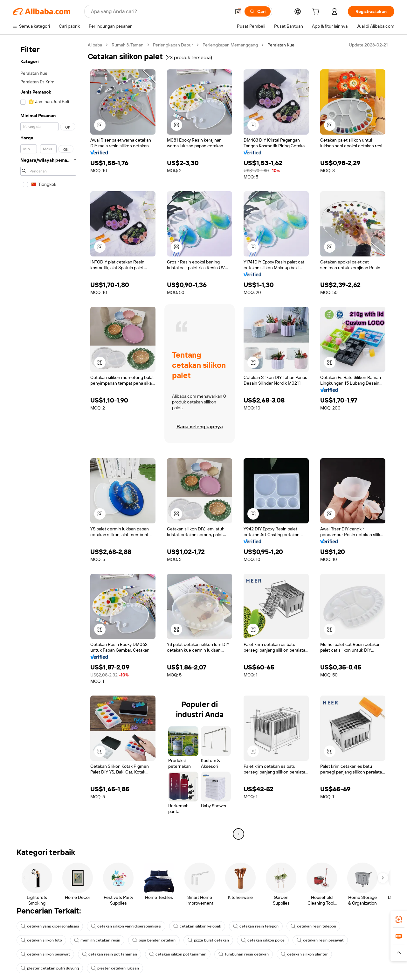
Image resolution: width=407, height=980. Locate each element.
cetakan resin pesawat (320, 940)
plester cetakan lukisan (115, 968)
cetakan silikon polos (263, 940)
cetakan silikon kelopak (197, 926)
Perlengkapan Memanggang (230, 45)
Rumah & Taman (128, 45)
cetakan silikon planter (304, 954)
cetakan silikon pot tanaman (178, 954)
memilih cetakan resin (97, 940)
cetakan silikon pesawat (45, 954)
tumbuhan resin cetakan (244, 954)
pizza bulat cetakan (208, 940)
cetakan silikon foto (41, 940)
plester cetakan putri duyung (50, 968)
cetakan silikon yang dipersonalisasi (126, 926)
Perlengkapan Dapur (173, 45)
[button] (238, 11)
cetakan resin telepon (256, 926)
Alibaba (95, 45)
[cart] (317, 12)
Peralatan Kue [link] (281, 45)
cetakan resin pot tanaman (110, 954)
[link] (399, 920)
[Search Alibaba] (160, 11)
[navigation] (48, 440)
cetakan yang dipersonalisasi (50, 926)
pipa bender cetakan (154, 940)
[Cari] (258, 11)
